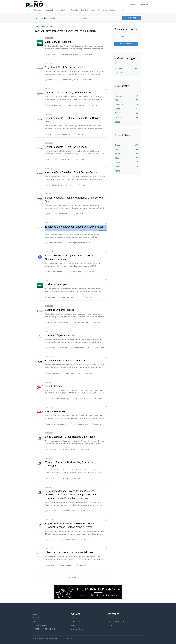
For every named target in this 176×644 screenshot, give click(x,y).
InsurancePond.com (51, 639)
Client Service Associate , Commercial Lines (69, 92)
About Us (37, 621)
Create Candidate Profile (116, 621)
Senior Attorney (53, 386)
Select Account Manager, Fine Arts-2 (65, 360)
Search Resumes (76, 621)
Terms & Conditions (40, 625)
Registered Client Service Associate (65, 67)
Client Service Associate (58, 42)
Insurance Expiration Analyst (61, 335)
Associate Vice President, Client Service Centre (71, 172)
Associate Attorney (55, 411)
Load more (72, 577)
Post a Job (74, 618)
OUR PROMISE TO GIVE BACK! (45, 629)
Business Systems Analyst (59, 310)
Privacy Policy (71, 639)
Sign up (144, 5)
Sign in (133, 4)
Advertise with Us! (77, 629)
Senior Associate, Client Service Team (66, 147)
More (117, 122)
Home (35, 614)
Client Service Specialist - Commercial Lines (69, 552)
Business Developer (56, 284)
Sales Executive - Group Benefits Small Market (71, 437)
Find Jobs (132, 18)
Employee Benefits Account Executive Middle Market (74, 227)
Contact (36, 618)
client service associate (45, 26)
